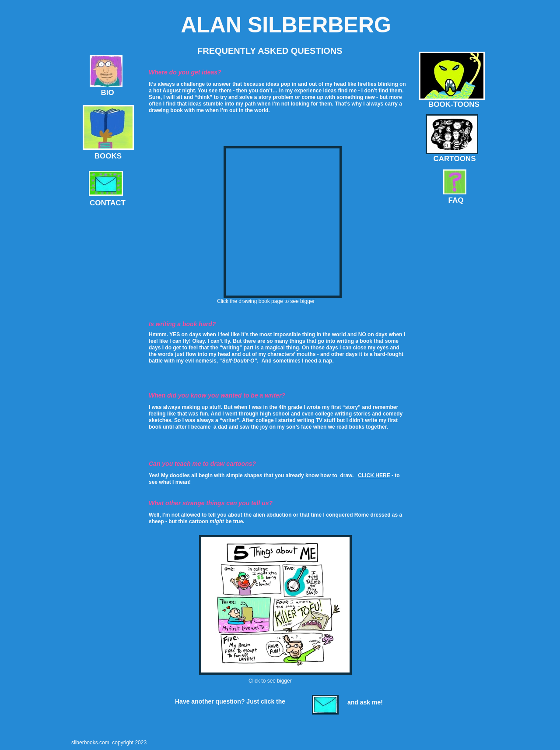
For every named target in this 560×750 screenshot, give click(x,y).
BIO (107, 93)
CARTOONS (455, 159)
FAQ (456, 200)
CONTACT (108, 203)
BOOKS (108, 156)
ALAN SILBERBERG (286, 25)
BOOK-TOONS (454, 104)
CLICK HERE (374, 475)
